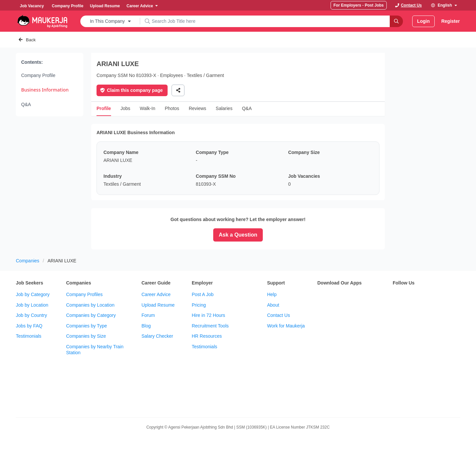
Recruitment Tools (210, 326)
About (273, 305)
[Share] (178, 90)
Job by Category (33, 294)
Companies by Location (90, 305)
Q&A (26, 104)
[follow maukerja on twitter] (411, 297)
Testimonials (29, 336)
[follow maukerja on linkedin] (455, 297)
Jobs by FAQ (29, 326)
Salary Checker (157, 336)
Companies (28, 261)
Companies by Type (86, 326)
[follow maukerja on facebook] (397, 297)
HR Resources (207, 336)
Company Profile (38, 75)
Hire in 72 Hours (208, 315)
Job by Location (32, 305)
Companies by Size (86, 336)
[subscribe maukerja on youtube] (426, 297)
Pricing (199, 305)
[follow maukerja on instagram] (440, 297)
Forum (148, 315)
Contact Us (278, 315)
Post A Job (203, 294)
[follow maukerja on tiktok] (397, 314)
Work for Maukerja (286, 326)
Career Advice (156, 294)
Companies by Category (91, 315)
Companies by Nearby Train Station (95, 350)
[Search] (396, 21)
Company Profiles (84, 294)
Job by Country (31, 315)
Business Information (45, 90)
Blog (146, 326)
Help (272, 294)
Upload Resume (158, 305)
